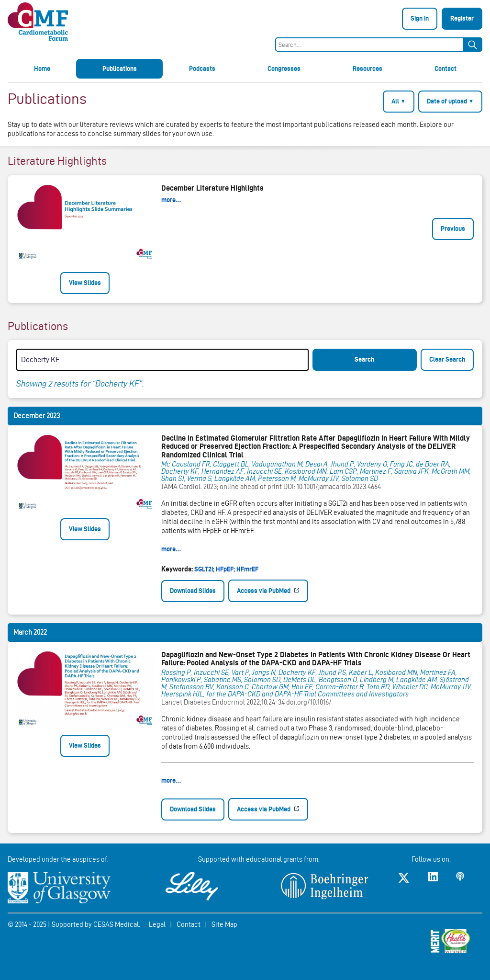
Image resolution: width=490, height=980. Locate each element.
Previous (453, 228)
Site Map (224, 924)
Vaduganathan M (277, 464)
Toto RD (378, 687)
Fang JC (401, 464)
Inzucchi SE (264, 471)
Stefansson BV (191, 687)
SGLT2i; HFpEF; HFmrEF (226, 569)
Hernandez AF (223, 471)
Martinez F (376, 471)
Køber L (361, 672)
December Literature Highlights (212, 188)
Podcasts (202, 68)
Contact (445, 68)
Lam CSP (343, 471)
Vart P (240, 672)
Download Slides (193, 591)
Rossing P (176, 672)
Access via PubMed (264, 591)
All (399, 101)
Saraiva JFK (412, 471)
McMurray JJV (319, 479)
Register (462, 18)
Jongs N (264, 672)
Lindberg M (377, 680)
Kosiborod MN (306, 471)
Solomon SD (360, 479)
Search (364, 359)
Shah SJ (173, 479)
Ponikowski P (181, 680)
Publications (120, 68)
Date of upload (450, 101)
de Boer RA (433, 464)
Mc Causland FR (186, 464)
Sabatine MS (223, 680)
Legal (157, 924)
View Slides (85, 283)
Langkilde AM (235, 479)
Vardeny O (372, 464)
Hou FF (302, 687)
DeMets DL (300, 680)
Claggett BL (231, 464)
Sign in (420, 18)
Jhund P (342, 464)
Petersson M (277, 479)
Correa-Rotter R (340, 687)
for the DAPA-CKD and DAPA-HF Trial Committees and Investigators (307, 694)
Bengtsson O (338, 680)
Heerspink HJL (182, 694)
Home (42, 68)
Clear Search (447, 359)
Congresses (284, 68)
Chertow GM (270, 687)
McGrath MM (451, 471)
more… (171, 200)
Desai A (317, 464)
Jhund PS (332, 672)
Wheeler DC (410, 687)
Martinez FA (438, 672)
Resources (367, 68)
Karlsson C (233, 687)
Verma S (199, 479)
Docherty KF (180, 471)
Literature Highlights (57, 161)
